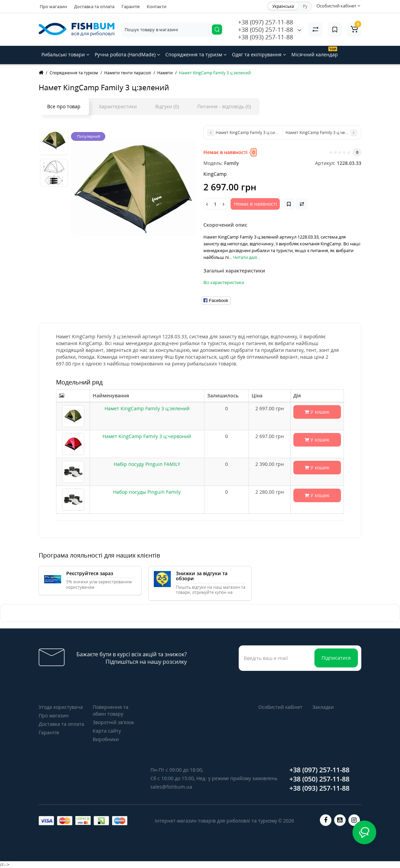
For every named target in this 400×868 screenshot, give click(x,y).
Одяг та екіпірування (259, 54)
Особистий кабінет (280, 707)
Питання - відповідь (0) (224, 106)
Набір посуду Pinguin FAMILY (147, 464)
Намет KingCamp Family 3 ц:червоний (147, 436)
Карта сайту (107, 731)
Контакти (157, 6)
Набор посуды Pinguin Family (147, 492)
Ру (305, 6)
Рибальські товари (65, 54)
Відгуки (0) (167, 106)
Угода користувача (61, 707)
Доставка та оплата (94, 6)
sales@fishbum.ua (171, 787)
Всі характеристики (224, 282)
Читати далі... (247, 257)
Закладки (323, 707)
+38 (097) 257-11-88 (266, 22)
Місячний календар (315, 52)
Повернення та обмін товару (111, 710)
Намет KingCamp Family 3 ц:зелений (147, 408)
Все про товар (64, 106)
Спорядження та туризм (196, 54)
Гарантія (131, 6)
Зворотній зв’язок (113, 722)
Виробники (106, 739)
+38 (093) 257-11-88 (266, 37)
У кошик (317, 412)
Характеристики (118, 106)
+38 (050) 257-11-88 (266, 30)
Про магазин (53, 6)
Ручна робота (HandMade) (127, 54)
